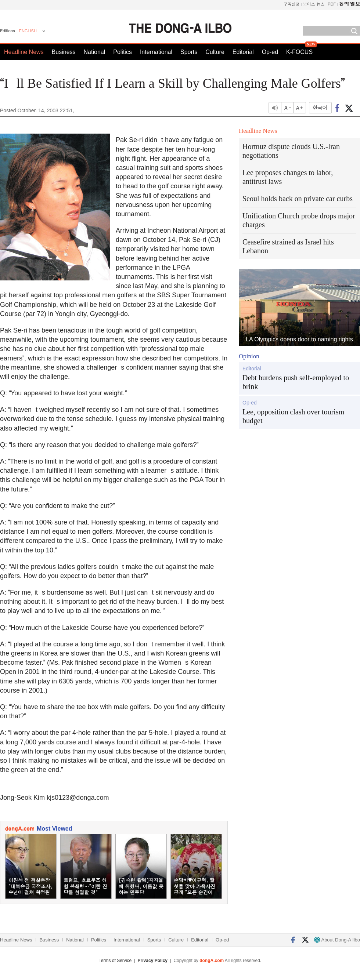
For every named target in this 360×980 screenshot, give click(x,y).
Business (64, 52)
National (95, 52)
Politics (123, 52)
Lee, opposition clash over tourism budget (293, 416)
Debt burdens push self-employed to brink (296, 382)
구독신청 (292, 4)
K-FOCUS (299, 52)
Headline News (24, 52)
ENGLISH (28, 31)
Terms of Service (115, 961)
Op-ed (270, 52)
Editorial (243, 52)
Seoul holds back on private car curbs (298, 199)
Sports (189, 52)
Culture (215, 52)
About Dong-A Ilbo (337, 940)
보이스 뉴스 (314, 4)
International (156, 52)
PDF (332, 4)
